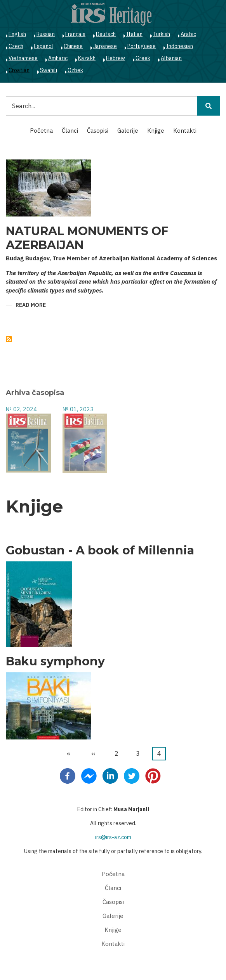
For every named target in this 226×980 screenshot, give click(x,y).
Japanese (105, 46)
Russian (46, 34)
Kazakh (87, 58)
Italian (134, 34)
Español (43, 46)
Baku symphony (55, 661)
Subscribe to (9, 339)
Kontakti (185, 131)
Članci (70, 131)
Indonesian (180, 46)
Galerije (128, 131)
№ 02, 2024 (21, 409)
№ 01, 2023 (78, 409)
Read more (31, 306)
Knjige (156, 131)
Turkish (162, 34)
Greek (143, 58)
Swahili (49, 70)
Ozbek (75, 70)
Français (75, 34)
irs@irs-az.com (113, 837)
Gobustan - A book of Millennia (100, 551)
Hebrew (116, 58)
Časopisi (98, 131)
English (17, 34)
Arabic (188, 34)
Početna (41, 131)
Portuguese (142, 46)
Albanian (171, 58)
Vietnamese (23, 58)
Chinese (73, 46)
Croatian (19, 70)
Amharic (58, 58)
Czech (16, 46)
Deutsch (106, 34)
